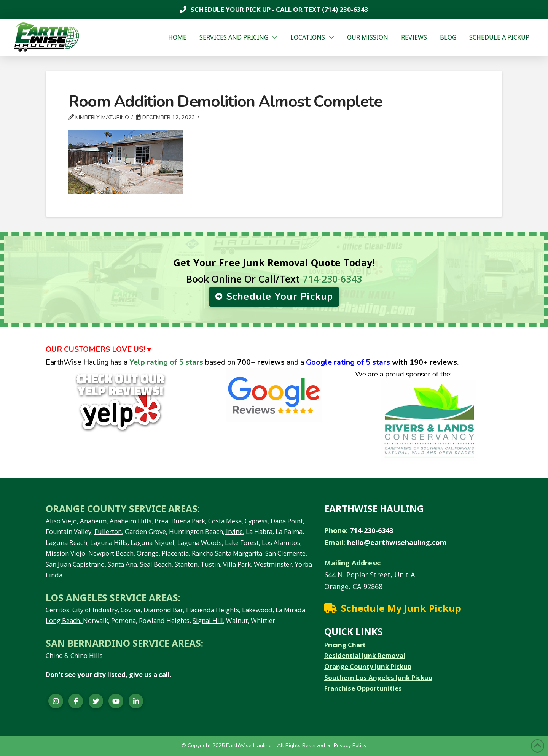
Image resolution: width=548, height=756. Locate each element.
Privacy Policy (350, 746)
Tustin (210, 564)
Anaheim (93, 521)
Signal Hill (208, 620)
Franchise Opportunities (363, 688)
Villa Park (237, 564)
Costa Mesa (225, 521)
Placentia (175, 553)
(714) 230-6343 (344, 9)
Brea (161, 521)
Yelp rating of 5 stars (166, 362)
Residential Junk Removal (365, 655)
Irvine (234, 531)
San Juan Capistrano (75, 564)
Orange (148, 553)
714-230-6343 (332, 279)
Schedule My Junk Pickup (401, 608)
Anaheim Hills (131, 521)
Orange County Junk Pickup (368, 666)
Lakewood (257, 610)
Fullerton (108, 531)
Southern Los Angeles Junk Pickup (378, 677)
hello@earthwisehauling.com (397, 542)
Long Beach (63, 620)
